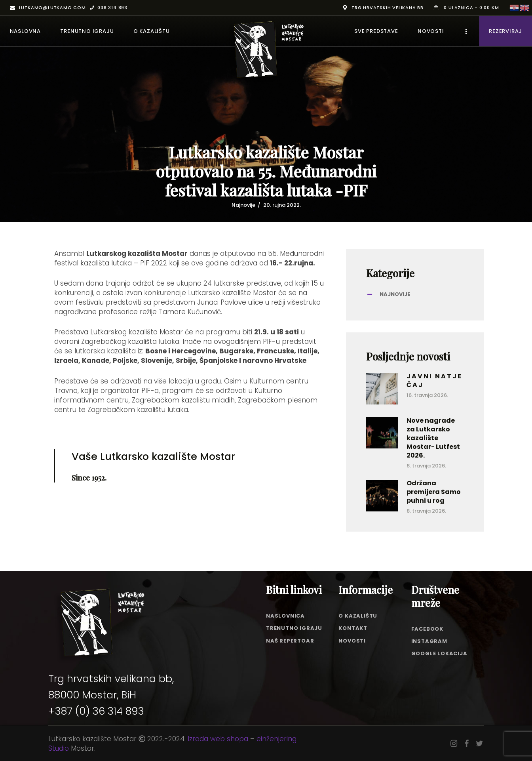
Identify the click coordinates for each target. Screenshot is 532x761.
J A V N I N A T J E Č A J (434, 381)
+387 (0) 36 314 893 (96, 711)
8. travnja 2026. (426, 466)
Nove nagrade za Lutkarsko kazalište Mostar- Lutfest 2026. (433, 438)
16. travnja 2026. (427, 395)
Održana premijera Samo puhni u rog (434, 492)
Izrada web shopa (218, 739)
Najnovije (243, 205)
